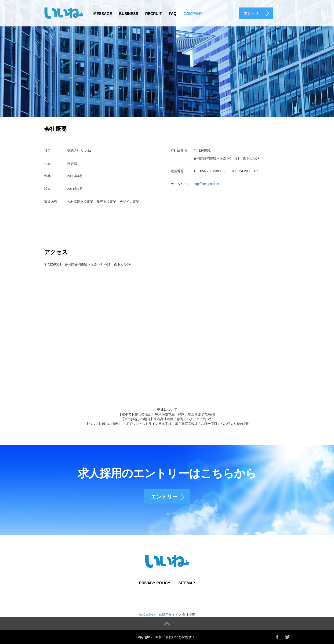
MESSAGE (103, 14)
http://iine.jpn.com (206, 184)
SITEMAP (187, 583)
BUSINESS (129, 14)
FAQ (173, 14)
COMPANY (193, 14)
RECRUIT (154, 14)
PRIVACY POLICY (155, 583)
